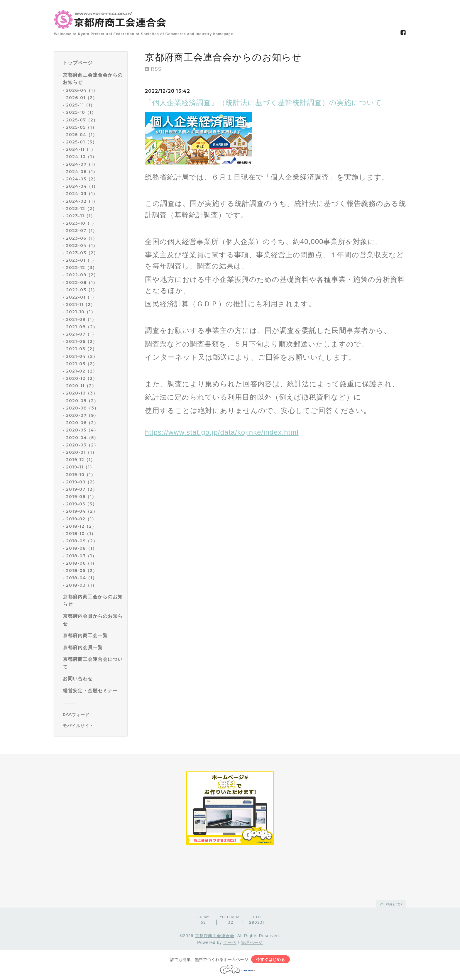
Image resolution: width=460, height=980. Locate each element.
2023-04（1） (82, 246)
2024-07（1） (82, 164)
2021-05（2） (81, 349)
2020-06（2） (82, 423)
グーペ (230, 942)
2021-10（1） (81, 312)
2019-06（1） (81, 497)
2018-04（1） (81, 578)
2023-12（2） (81, 209)
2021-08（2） (82, 327)
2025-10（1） (81, 112)
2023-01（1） (81, 260)
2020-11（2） (81, 386)
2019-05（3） (81, 504)
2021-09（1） (81, 319)
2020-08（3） (82, 408)
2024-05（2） (82, 179)
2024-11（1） (81, 149)
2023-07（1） (82, 231)
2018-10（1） (81, 534)
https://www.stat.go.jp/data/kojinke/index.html (222, 432)
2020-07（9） (82, 415)
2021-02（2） (82, 371)
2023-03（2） (82, 253)
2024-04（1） (82, 186)
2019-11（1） (80, 467)
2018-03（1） (81, 585)
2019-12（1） (81, 460)
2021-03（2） (82, 364)
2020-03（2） (82, 445)
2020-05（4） (82, 430)
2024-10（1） (81, 157)
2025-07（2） (82, 120)
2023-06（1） (82, 238)
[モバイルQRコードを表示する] (93, 726)
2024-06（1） (82, 172)
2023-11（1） (81, 216)
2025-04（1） (82, 135)
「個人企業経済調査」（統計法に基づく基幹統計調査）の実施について (263, 103)
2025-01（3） (81, 142)
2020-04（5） (82, 438)
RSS (153, 69)
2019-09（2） (82, 482)
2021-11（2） (81, 304)
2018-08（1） (81, 548)
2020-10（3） (82, 393)
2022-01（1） (81, 297)
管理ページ (252, 942)
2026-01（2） (82, 98)
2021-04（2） (82, 356)
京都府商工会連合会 (215, 936)
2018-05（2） (82, 571)
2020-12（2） (82, 378)
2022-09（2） (82, 275)
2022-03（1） (82, 290)
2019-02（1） (81, 519)
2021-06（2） (82, 341)
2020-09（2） (82, 401)
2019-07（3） (82, 489)
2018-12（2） (81, 526)
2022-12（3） (81, 268)
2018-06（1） (81, 563)
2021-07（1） (81, 334)
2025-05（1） (81, 127)
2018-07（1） (81, 556)
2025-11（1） (80, 105)
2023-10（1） (81, 223)
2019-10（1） (81, 475)
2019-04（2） (82, 511)
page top (391, 903)
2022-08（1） (82, 282)
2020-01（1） (81, 452)
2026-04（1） (82, 90)
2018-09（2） (82, 541)
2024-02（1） (82, 201)
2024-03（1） (82, 194)
